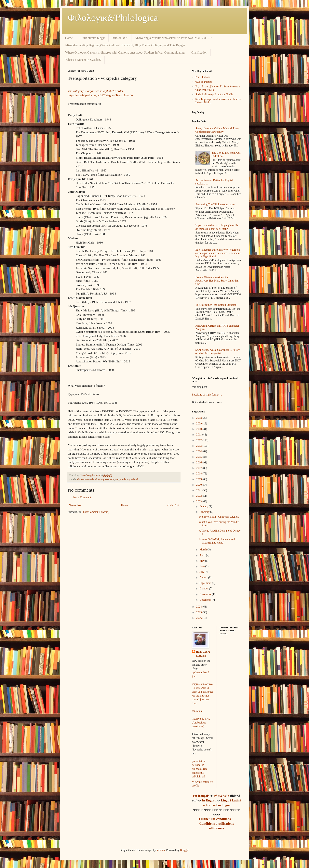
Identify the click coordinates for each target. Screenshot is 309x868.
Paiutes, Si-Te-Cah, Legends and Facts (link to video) (217, 541)
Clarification (199, 52)
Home (69, 38)
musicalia (197, 711)
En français (201, 796)
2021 (199, 490)
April (203, 555)
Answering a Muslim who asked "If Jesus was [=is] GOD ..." (173, 38)
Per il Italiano (203, 77)
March (203, 550)
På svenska (221, 796)
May (202, 561)
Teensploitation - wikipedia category (219, 517)
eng (117, 479)
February (205, 512)
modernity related (129, 479)
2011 (199, 435)
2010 (199, 429)
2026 (199, 618)
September (206, 583)
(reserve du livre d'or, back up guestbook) (201, 723)
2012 (199, 440)
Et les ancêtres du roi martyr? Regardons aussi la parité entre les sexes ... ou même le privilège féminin (218, 253)
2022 (199, 496)
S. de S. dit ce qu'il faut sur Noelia (214, 94)
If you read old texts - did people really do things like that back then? (217, 227)
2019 (199, 479)
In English (209, 800)
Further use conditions (215, 819)
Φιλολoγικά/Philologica (113, 18)
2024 (199, 607)
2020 (199, 485)
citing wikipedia (106, 479)
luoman (161, 850)
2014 (199, 451)
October (204, 589)
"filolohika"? (120, 38)
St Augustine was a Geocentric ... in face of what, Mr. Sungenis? (218, 352)
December (205, 600)
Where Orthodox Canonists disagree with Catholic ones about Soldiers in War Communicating (125, 52)
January (204, 506)
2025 (199, 612)
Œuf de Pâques (204, 82)
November (206, 594)
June (202, 566)
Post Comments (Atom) (96, 512)
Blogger (184, 850)
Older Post (173, 505)
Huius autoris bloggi (92, 38)
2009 (199, 424)
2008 (199, 418)
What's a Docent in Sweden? (83, 60)
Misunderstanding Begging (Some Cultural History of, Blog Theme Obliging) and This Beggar (125, 45)
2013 (199, 446)
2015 (199, 457)
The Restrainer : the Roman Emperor (216, 305)
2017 (199, 468)
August (204, 578)
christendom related (87, 479)
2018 (199, 474)
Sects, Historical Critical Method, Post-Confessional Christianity (217, 130)
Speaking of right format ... (207, 395)
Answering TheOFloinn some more (215, 204)
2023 (199, 502)
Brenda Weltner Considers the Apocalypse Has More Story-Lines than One (217, 281)
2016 (199, 463)
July (202, 572)
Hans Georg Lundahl (203, 654)
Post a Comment (82, 497)
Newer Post (75, 505)
